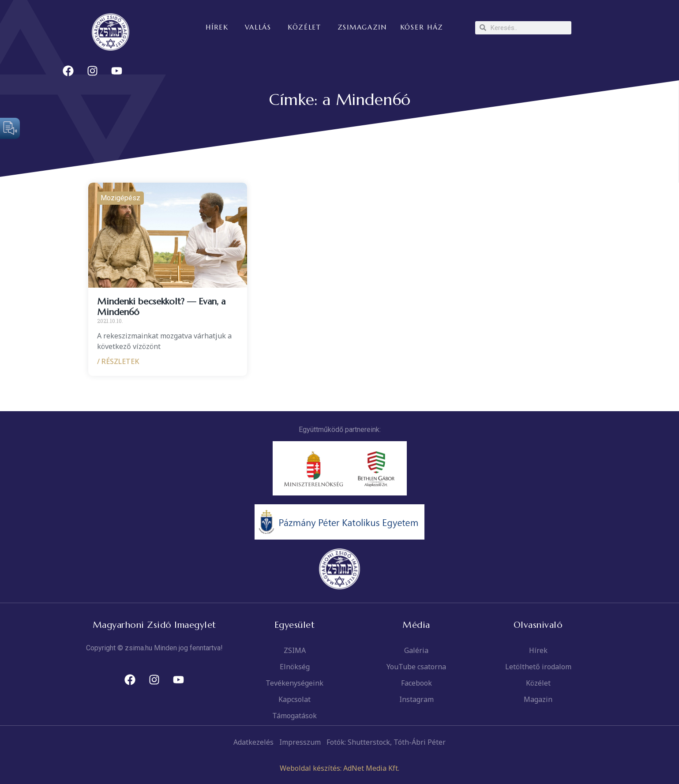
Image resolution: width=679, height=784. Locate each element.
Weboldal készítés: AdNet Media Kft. (339, 768)
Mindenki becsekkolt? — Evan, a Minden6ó (161, 307)
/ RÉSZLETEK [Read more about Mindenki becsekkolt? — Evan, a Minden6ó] (118, 361)
